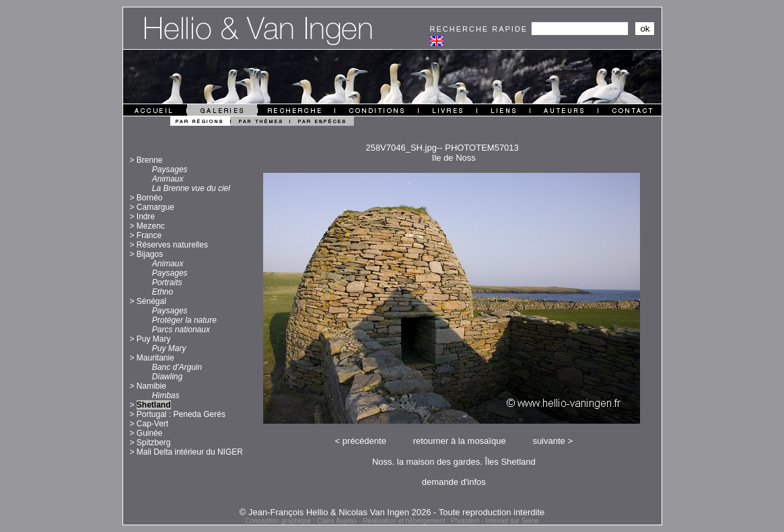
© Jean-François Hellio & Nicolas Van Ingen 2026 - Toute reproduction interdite (392, 512)
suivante (548, 441)
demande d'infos (454, 482)
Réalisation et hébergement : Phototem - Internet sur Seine (451, 521)
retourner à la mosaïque (460, 441)
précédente (364, 441)
